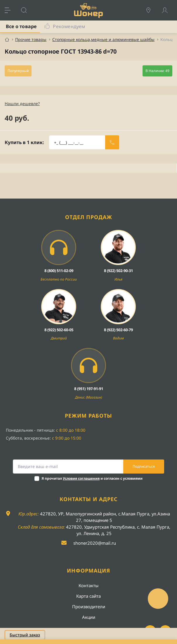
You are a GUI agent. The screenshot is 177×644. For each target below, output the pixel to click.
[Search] (27, 10)
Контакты (88, 585)
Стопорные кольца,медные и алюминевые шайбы (103, 39)
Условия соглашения (81, 478)
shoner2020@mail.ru (95, 543)
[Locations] (151, 10)
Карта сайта (88, 596)
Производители (89, 607)
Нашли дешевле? (22, 104)
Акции (89, 617)
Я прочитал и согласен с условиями (92, 478)
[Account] (168, 10)
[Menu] (11, 10)
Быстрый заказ (25, 635)
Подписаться (144, 466)
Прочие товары (31, 39)
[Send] (112, 142)
